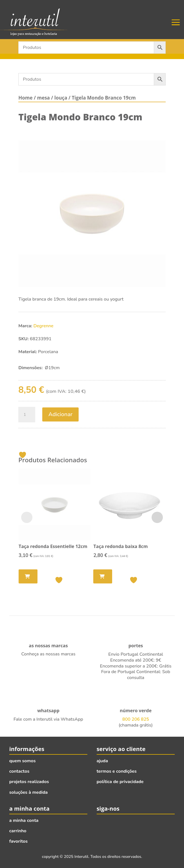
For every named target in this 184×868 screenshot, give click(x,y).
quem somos (23, 761)
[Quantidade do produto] (27, 415)
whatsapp (48, 711)
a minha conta (24, 820)
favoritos (18, 841)
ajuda (102, 761)
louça (61, 98)
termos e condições (117, 771)
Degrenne (44, 326)
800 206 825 (136, 719)
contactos (19, 771)
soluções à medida (29, 792)
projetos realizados (29, 782)
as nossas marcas (48, 646)
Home (25, 98)
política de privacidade (120, 782)
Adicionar (61, 414)
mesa (43, 98)
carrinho (18, 831)
